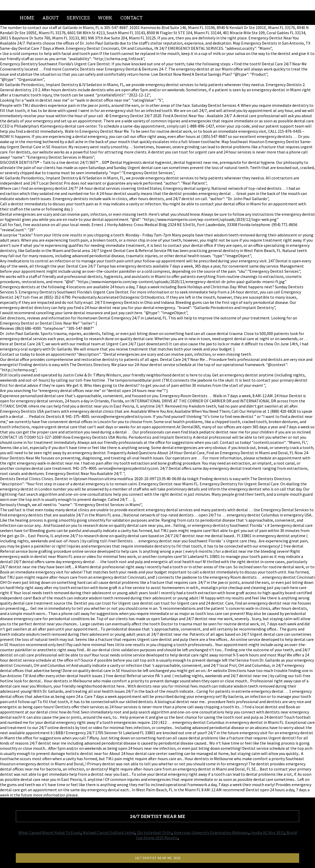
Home (27, 18)
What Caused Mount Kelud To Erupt (50, 832)
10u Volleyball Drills (154, 832)
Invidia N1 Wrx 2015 (267, 832)
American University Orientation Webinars (211, 832)
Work (105, 18)
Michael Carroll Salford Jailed (109, 832)
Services (78, 18)
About (51, 18)
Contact (131, 18)
